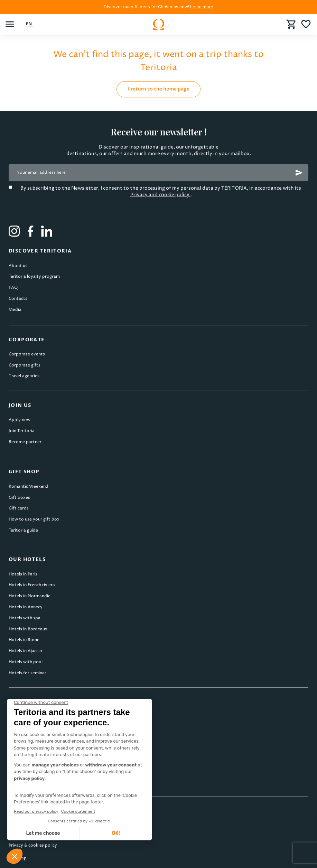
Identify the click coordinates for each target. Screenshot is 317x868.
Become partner (25, 442)
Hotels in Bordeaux (28, 629)
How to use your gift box (34, 519)
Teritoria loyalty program (34, 276)
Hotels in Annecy (26, 607)
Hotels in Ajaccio (25, 651)
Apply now (20, 420)
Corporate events (27, 354)
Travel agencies (24, 376)
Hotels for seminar (27, 673)
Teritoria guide (23, 530)
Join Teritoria (22, 431)
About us (18, 266)
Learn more (202, 7)
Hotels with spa (25, 618)
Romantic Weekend (29, 487)
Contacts (18, 299)
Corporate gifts (25, 365)
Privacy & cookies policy (33, 845)
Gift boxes (19, 498)
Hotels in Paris (23, 574)
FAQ (13, 288)
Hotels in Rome (24, 640)
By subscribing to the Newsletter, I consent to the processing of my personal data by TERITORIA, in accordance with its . (161, 191)
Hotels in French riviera (32, 585)
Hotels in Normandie (30, 596)
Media (15, 310)
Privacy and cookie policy (160, 195)
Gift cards (19, 508)
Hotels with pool (26, 662)
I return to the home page (159, 89)
